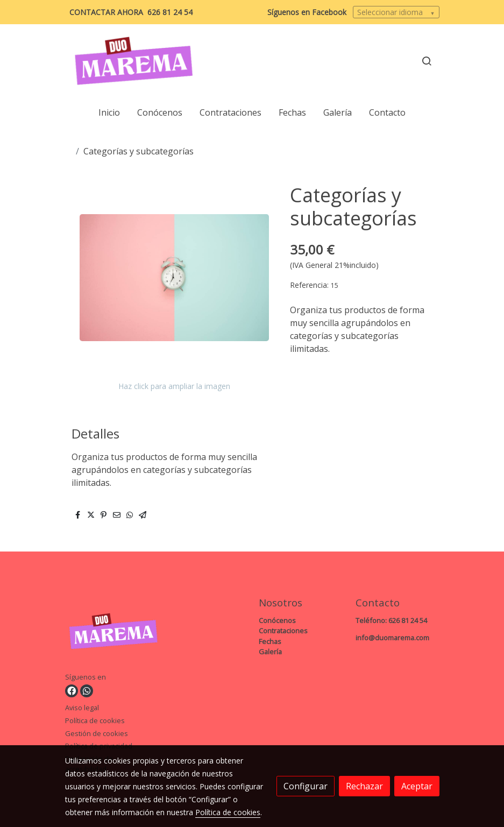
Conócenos (277, 620)
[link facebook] (72, 691)
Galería (270, 652)
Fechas (270, 641)
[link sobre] (107, 633)
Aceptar (417, 786)
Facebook (329, 12)
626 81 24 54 (170, 12)
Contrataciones (283, 631)
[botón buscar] (427, 61)
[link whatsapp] (87, 691)
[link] (134, 61)
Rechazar (364, 786)
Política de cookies (95, 720)
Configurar (306, 786)
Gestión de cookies (97, 733)
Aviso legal (82, 708)
